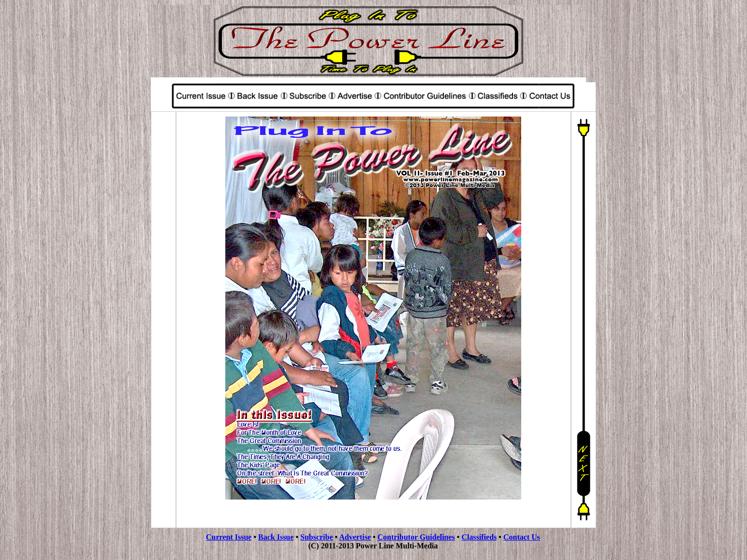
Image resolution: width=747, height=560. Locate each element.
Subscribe (317, 537)
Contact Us (522, 537)
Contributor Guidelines (416, 537)
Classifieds (479, 537)
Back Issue (276, 537)
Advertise (355, 537)
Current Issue (229, 537)
